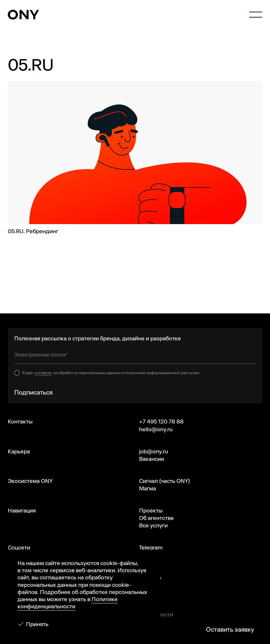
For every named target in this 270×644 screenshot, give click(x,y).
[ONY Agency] (23, 15)
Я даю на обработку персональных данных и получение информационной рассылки (111, 373)
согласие (43, 373)
